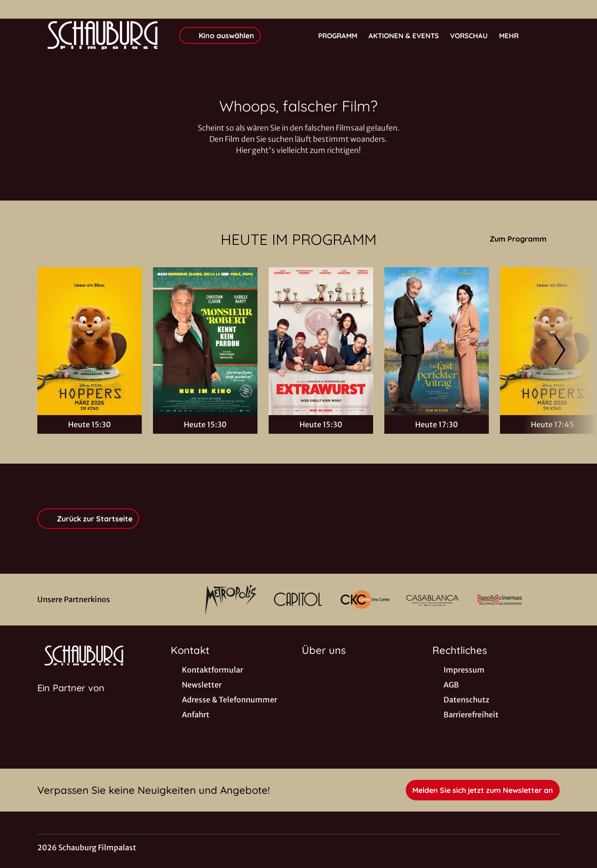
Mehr (514, 36)
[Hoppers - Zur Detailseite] (90, 341)
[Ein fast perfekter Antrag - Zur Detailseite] (437, 341)
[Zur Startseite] (103, 35)
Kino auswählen (220, 35)
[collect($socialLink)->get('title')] (17, 9)
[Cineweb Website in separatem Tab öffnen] (71, 700)
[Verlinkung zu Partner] (230, 600)
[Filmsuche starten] (550, 35)
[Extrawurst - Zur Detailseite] (321, 341)
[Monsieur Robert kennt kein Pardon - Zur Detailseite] (205, 341)
